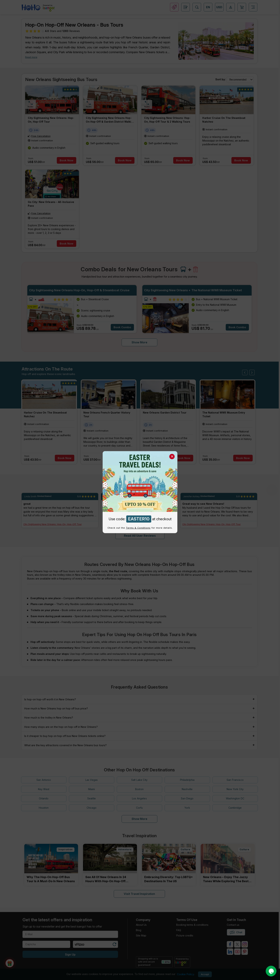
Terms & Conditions (138, 528)
